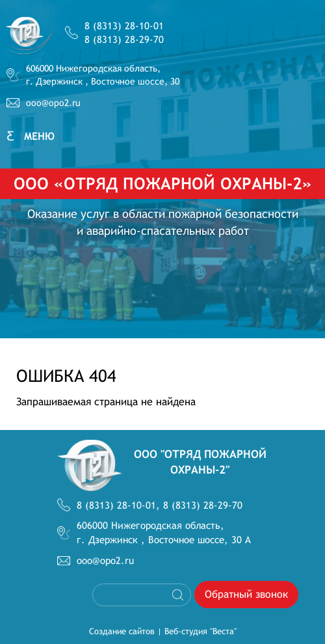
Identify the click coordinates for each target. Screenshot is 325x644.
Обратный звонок (246, 594)
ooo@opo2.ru (53, 103)
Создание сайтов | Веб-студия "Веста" (163, 631)
